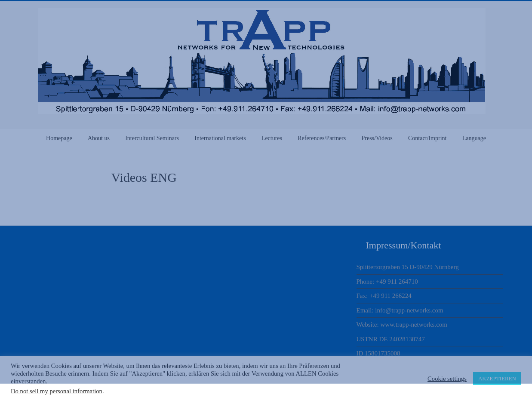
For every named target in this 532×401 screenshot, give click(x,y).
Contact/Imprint (427, 138)
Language (474, 138)
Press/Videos (377, 138)
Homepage (59, 138)
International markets (220, 138)
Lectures (272, 138)
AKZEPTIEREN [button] (497, 378)
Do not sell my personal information (57, 391)
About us (99, 138)
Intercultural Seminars (152, 138)
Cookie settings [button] (447, 379)
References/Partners (322, 138)
